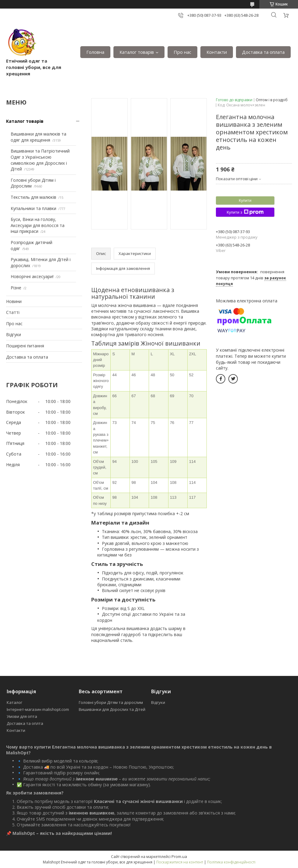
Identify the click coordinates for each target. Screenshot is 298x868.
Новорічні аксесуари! (32, 276)
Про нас (182, 52)
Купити (245, 200)
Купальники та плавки (33, 208)
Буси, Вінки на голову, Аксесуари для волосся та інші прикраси (38, 225)
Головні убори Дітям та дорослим (111, 702)
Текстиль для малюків (33, 197)
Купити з (245, 212)
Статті (13, 312)
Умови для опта (22, 716)
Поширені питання (25, 346)
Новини (14, 301)
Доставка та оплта (25, 723)
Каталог (14, 702)
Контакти (217, 52)
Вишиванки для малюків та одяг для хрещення (38, 137)
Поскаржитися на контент (180, 862)
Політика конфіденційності (231, 862)
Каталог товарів (137, 52)
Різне (16, 288)
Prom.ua (179, 856)
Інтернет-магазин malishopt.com (38, 709)
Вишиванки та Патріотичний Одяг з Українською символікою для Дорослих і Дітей (40, 160)
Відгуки (14, 334)
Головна (95, 52)
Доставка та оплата (263, 52)
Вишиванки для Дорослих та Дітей (112, 709)
